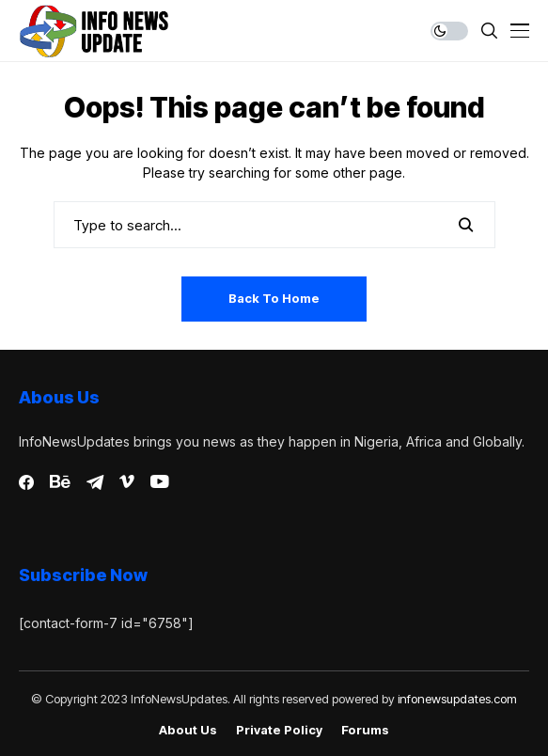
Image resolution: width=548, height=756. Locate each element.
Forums (365, 730)
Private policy (279, 730)
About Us (188, 730)
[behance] (60, 482)
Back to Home (274, 298)
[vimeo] (127, 482)
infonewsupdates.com (457, 699)
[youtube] (159, 482)
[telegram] (95, 482)
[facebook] (26, 482)
